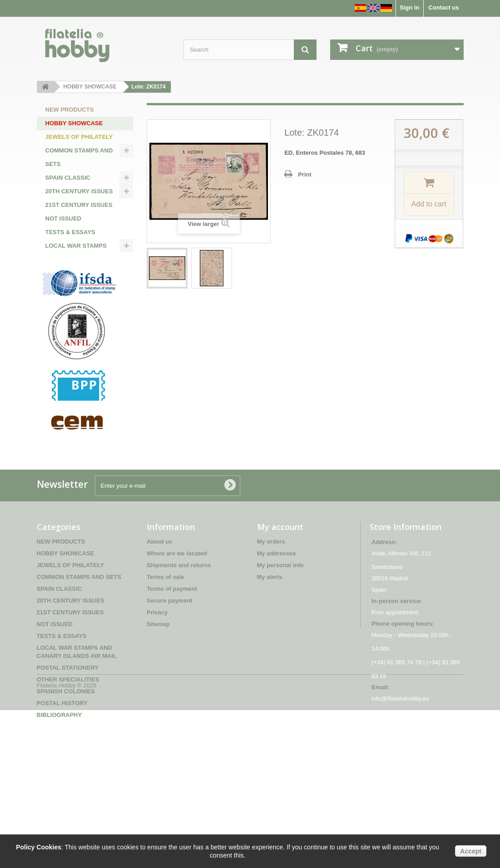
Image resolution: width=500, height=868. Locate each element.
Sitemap (158, 720)
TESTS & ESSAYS (70, 232)
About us (159, 637)
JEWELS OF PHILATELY (79, 137)
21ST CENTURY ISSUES (79, 205)
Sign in (409, 7)
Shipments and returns (179, 661)
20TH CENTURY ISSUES (79, 191)
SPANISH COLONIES (74, 314)
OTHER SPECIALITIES (77, 300)
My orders (271, 637)
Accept (471, 851)
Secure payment (169, 696)
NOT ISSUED (63, 218)
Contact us (443, 7)
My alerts (270, 673)
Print (305, 174)
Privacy (157, 708)
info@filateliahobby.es (400, 794)
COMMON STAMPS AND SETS (79, 157)
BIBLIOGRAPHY (68, 341)
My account (280, 623)
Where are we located (177, 649)
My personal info (280, 661)
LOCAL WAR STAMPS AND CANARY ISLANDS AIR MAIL (79, 259)
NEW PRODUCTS (70, 110)
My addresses (277, 649)
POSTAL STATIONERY (77, 287)
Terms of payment (172, 684)
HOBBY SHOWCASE (74, 123)
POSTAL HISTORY (71, 327)
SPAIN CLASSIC (68, 178)
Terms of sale (166, 673)
